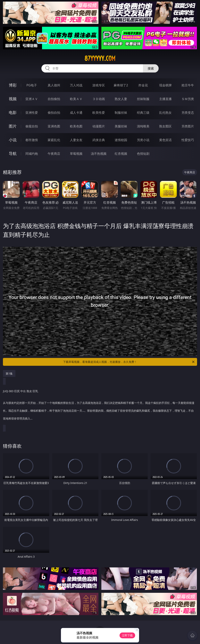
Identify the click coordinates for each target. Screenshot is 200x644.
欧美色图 (76, 126)
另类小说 (143, 140)
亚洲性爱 (32, 113)
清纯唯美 (143, 126)
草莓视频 (76, 154)
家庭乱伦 (54, 140)
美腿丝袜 (121, 126)
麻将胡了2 (121, 85)
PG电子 (32, 85)
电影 (13, 112)
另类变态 (188, 113)
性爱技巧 (188, 140)
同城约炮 (32, 154)
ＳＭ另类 (188, 99)
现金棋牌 (165, 85)
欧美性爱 (99, 113)
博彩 (13, 85)
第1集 (9, 373)
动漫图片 (99, 126)
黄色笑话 (165, 140)
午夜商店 (54, 154)
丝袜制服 (143, 99)
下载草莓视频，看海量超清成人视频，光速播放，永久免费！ (129, 362)
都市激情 (32, 140)
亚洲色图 (54, 126)
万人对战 (76, 85)
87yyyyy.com (100, 58)
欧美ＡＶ (76, 99)
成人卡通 (76, 113)
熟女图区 (165, 126)
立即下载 (127, 635)
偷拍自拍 (54, 113)
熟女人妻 (121, 99)
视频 (13, 99)
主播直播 (165, 99)
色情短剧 (143, 154)
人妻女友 (76, 140)
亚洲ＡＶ (32, 99)
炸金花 (143, 85)
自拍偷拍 (54, 99)
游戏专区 (99, 85)
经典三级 (143, 113)
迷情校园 (121, 140)
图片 (13, 126)
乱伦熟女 (165, 113)
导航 (13, 153)
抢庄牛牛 (188, 85)
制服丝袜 (121, 113)
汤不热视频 (99, 154)
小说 (13, 140)
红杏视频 (121, 154)
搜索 (151, 68)
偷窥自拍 (32, 126)
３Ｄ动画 (99, 99)
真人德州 (54, 85)
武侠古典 (99, 140)
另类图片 (188, 126)
